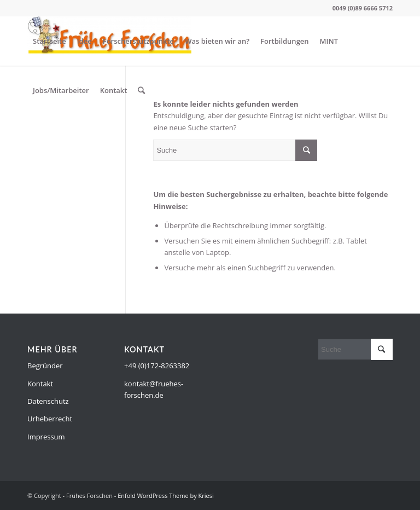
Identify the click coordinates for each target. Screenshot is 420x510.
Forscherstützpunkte (138, 41)
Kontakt (114, 90)
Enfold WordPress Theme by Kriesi (166, 495)
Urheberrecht (50, 419)
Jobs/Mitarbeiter (61, 90)
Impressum (46, 437)
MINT (329, 41)
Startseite (49, 41)
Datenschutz (48, 401)
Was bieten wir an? (217, 41)
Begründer (45, 366)
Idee (84, 41)
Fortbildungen (285, 41)
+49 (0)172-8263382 (157, 366)
